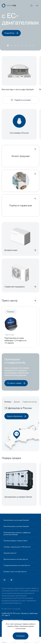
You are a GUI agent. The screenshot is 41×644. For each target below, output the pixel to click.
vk (11, 580)
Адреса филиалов (18, 416)
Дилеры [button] (17, 402)
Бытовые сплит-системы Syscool (15, 572)
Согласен (20, 636)
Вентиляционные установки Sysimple (16, 526)
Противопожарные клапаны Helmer (16, 541)
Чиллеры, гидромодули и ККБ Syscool (17, 547)
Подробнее (12, 33)
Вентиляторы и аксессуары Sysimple (16, 520)
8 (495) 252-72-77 (8, 613)
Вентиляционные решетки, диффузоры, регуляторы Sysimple (17, 533)
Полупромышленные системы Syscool (17, 565)
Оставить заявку (17, 383)
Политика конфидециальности (12, 620)
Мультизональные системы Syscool (16, 559)
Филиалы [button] (8, 402)
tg (4, 580)
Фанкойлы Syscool (10, 553)
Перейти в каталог (20, 100)
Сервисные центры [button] (30, 402)
